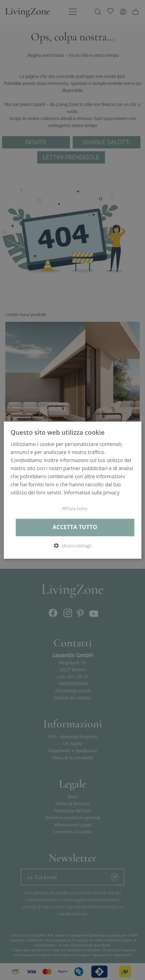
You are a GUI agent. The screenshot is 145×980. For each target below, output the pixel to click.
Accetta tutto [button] (75, 528)
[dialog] (72, 490)
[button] (72, 546)
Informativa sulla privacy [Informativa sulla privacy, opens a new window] (91, 493)
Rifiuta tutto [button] (75, 509)
